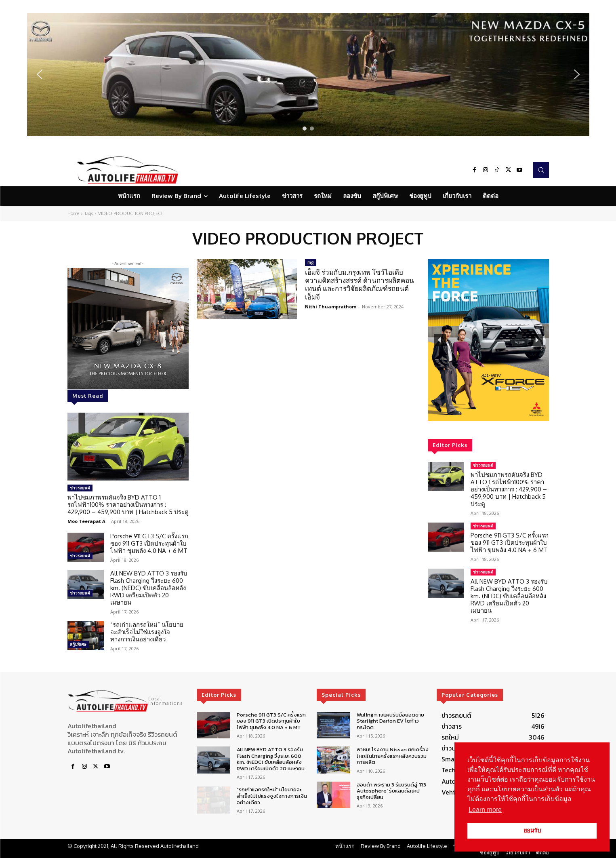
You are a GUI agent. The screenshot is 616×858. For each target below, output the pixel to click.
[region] (308, 75)
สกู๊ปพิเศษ (78, 644)
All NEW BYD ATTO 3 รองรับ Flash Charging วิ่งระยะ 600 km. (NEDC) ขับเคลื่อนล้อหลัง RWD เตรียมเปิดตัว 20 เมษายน (149, 588)
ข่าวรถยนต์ (80, 488)
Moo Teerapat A (86, 521)
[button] (308, 75)
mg (311, 262)
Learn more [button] (485, 810)
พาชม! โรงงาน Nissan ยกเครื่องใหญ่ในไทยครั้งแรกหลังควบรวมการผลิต (393, 756)
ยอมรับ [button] (532, 831)
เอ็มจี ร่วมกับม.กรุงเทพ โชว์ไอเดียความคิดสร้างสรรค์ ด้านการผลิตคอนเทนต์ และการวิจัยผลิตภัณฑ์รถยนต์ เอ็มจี (360, 285)
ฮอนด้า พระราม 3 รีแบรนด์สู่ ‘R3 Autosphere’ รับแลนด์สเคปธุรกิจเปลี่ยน (391, 791)
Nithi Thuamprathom (331, 307)
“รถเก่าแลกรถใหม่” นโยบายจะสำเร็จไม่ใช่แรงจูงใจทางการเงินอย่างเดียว (147, 632)
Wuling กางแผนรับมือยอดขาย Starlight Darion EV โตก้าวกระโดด (390, 721)
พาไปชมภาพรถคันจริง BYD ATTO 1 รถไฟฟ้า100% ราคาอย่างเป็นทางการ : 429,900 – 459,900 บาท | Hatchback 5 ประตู (128, 505)
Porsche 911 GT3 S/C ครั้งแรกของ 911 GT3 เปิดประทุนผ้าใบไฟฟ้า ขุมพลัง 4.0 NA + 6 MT (149, 543)
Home (73, 213)
